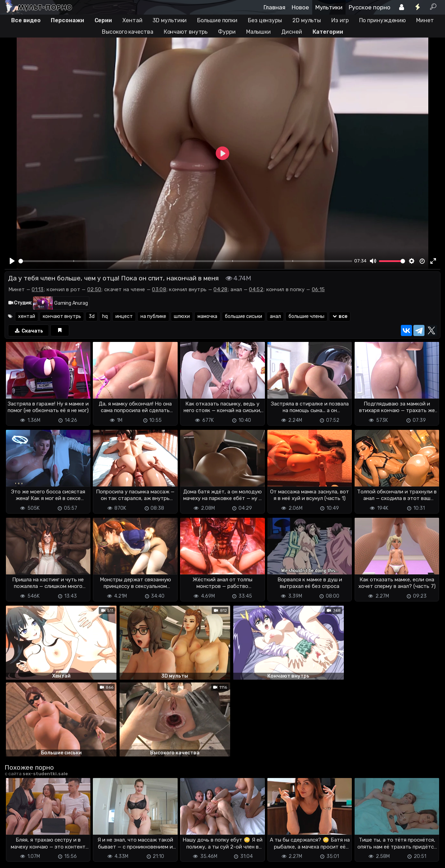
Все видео (26, 20)
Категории (328, 32)
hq (105, 316)
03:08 (159, 289)
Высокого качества (127, 32)
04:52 (256, 289)
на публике (153, 316)
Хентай (132, 20)
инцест (124, 316)
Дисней (292, 32)
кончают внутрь (62, 316)
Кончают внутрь (186, 32)
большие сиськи (244, 316)
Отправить (32, 830)
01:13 (38, 289)
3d (92, 316)
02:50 (94, 289)
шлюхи (182, 316)
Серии (103, 20)
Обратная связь (77, 858)
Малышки (258, 32)
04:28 (221, 289)
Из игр (340, 20)
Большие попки (217, 20)
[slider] (185, 261)
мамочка (207, 316)
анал (275, 316)
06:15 (318, 289)
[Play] (13, 261)
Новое (300, 7)
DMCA (16, 858)
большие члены (306, 316)
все (340, 316)
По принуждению (383, 20)
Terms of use (40, 858)
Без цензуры (265, 20)
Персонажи (67, 20)
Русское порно (370, 7)
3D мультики (170, 20)
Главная (274, 7)
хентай (27, 316)
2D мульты (307, 20)
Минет (425, 20)
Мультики (329, 7)
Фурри (227, 32)
